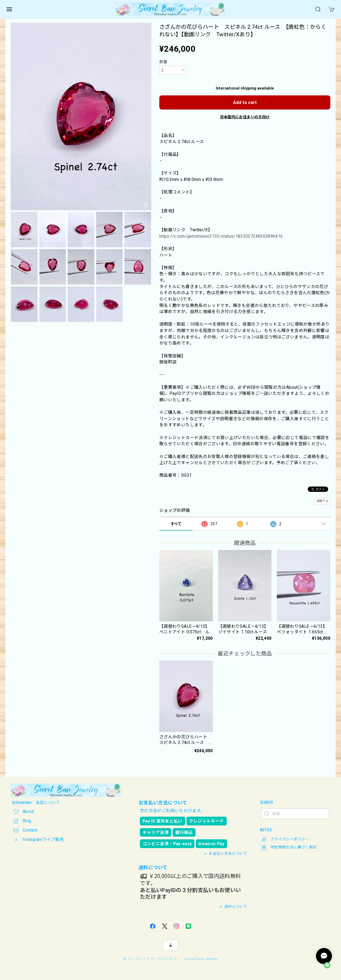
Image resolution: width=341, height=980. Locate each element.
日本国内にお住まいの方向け (245, 117)
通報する (322, 501)
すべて (176, 524)
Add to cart (245, 102)
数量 (163, 62)
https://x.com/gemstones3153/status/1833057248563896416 (221, 236)
